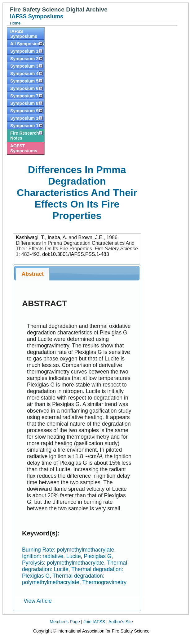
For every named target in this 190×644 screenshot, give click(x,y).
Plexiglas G (98, 556)
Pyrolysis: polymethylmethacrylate (63, 563)
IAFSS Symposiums (24, 34)
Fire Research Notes (25, 136)
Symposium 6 (24, 88)
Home (15, 23)
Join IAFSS (94, 622)
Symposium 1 (24, 51)
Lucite (74, 556)
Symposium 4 (24, 74)
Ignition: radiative (43, 556)
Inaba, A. (57, 237)
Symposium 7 (24, 96)
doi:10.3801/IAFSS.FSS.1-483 (75, 254)
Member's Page (65, 622)
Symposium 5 (24, 81)
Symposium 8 (24, 103)
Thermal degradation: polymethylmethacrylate (63, 579)
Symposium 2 (24, 59)
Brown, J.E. (91, 237)
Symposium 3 (24, 66)
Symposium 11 (26, 126)
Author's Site (121, 622)
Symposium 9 (24, 111)
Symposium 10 (26, 118)
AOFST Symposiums (24, 148)
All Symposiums (27, 44)
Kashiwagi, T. (30, 237)
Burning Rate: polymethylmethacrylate (68, 550)
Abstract (33, 274)
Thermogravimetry (104, 582)
